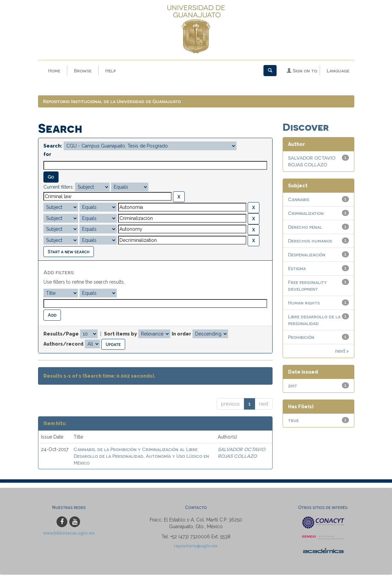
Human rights (304, 303)
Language (338, 71)
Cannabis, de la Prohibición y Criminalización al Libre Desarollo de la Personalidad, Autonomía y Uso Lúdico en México (141, 457)
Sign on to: (302, 71)
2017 (292, 386)
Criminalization (306, 214)
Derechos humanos (310, 241)
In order (181, 334)
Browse (83, 71)
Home (54, 71)
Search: (53, 147)
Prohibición (301, 338)
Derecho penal (305, 228)
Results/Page (61, 334)
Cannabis (299, 200)
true (293, 421)
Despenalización (307, 255)
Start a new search (69, 252)
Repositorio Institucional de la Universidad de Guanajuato (112, 102)
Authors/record (63, 344)
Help (111, 71)
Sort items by (120, 334)
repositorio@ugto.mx (196, 547)
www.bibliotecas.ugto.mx (69, 534)
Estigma (297, 269)
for (47, 155)
